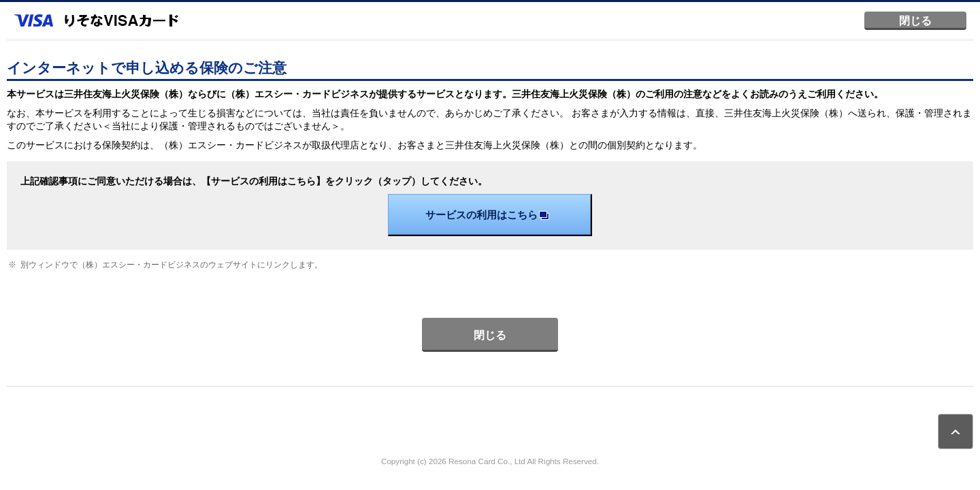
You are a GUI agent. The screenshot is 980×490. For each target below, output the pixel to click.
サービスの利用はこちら (490, 215)
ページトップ (955, 431)
